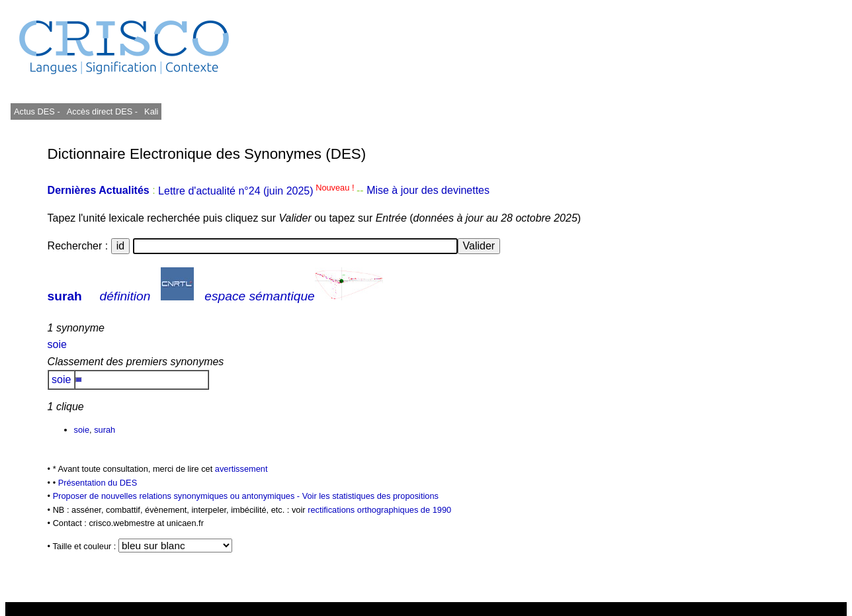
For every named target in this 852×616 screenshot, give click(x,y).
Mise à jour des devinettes (428, 191)
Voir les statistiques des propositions (370, 496)
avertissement (241, 469)
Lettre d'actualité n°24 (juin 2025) (257, 191)
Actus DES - (37, 111)
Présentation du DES (98, 483)
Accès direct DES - (102, 111)
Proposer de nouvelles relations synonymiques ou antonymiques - (178, 496)
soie (57, 344)
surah (65, 296)
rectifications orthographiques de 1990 (379, 510)
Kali (151, 111)
